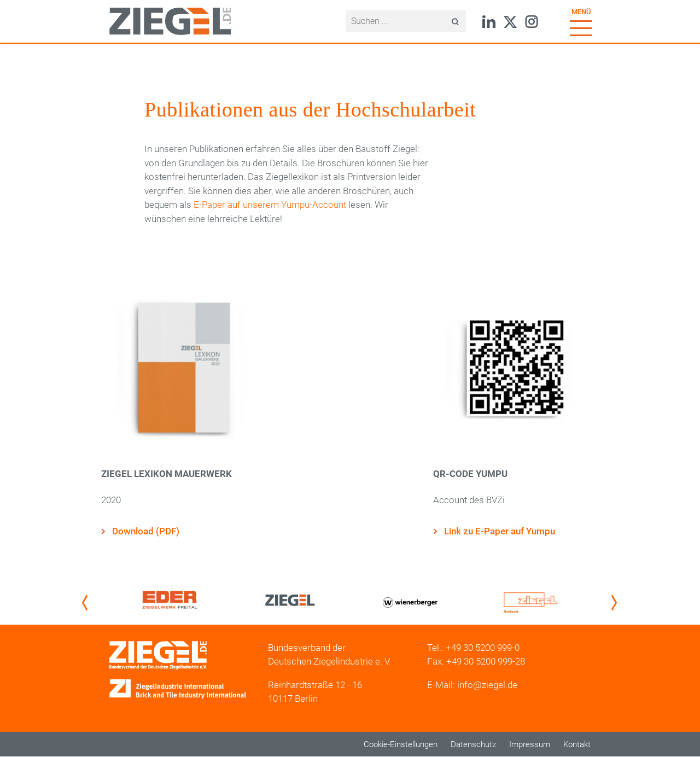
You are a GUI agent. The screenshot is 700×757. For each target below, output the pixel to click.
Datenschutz (473, 744)
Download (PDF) (146, 531)
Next (616, 602)
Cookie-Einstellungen (401, 744)
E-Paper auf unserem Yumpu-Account (270, 205)
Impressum (530, 744)
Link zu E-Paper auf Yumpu (500, 531)
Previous (87, 602)
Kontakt (577, 744)
